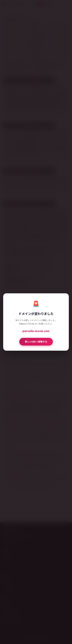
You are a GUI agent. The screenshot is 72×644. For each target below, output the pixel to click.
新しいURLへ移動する (36, 342)
